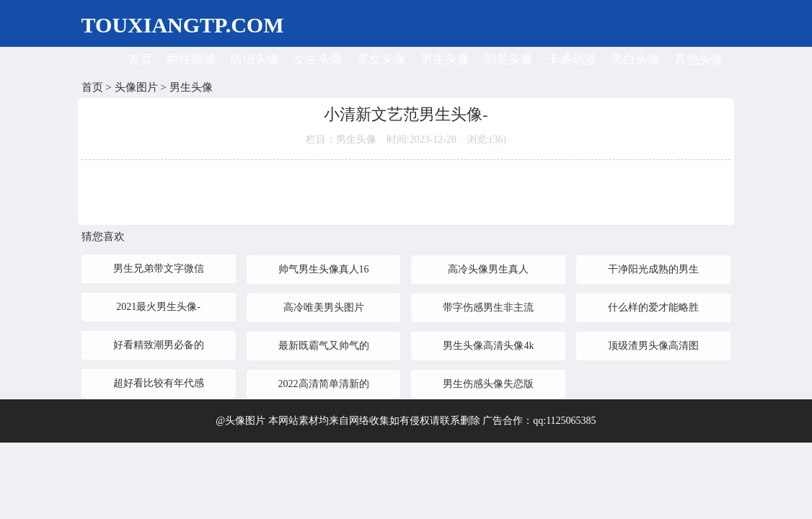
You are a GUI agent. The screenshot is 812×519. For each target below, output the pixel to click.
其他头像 (699, 59)
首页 (140, 59)
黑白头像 (635, 59)
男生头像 (445, 59)
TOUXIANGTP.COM (183, 25)
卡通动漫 (572, 59)
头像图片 (136, 87)
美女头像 (381, 59)
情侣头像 (255, 59)
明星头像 (508, 59)
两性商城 (191, 59)
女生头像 (318, 59)
